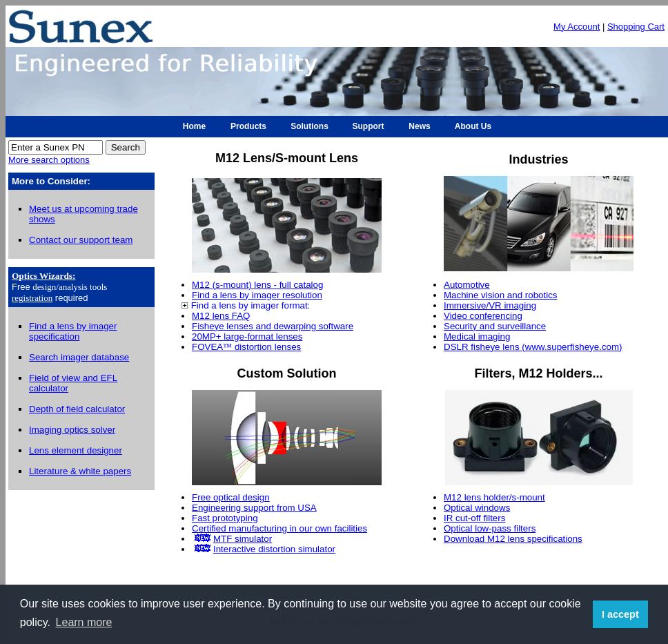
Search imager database (79, 357)
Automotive (467, 285)
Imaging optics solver (72, 430)
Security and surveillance (495, 326)
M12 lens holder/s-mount (494, 497)
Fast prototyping (225, 518)
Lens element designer (76, 450)
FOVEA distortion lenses (246, 347)
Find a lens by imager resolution (257, 295)
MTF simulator (243, 539)
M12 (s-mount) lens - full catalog (257, 285)
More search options (49, 160)
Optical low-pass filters (490, 528)
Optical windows (477, 508)
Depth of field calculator (77, 409)
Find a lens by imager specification (73, 331)
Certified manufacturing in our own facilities (279, 528)
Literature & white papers (80, 471)
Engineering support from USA (254, 508)
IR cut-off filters (474, 518)
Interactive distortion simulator (274, 549)
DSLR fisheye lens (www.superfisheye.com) (533, 347)
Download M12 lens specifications (513, 539)
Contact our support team (81, 240)
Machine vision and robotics (500, 295)
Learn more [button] (84, 622)
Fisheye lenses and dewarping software (273, 326)
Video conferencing (483, 316)
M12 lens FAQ (221, 316)
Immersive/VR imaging (490, 305)
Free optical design (231, 497)
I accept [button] (620, 614)
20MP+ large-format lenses (247, 336)
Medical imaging (477, 336)
